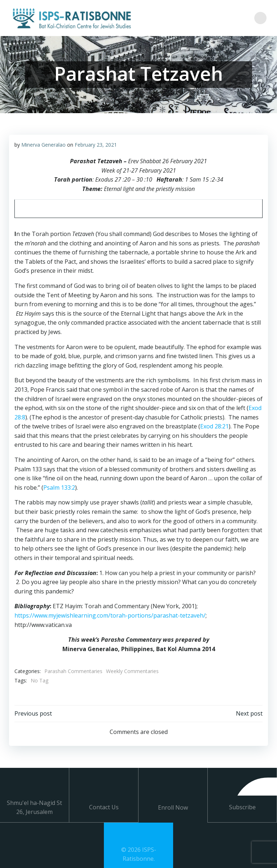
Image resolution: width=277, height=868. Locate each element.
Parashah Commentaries (73, 671)
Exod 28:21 (214, 426)
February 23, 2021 (95, 145)
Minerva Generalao (43, 145)
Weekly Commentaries (132, 671)
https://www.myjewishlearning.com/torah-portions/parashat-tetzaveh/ (110, 615)
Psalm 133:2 (59, 487)
